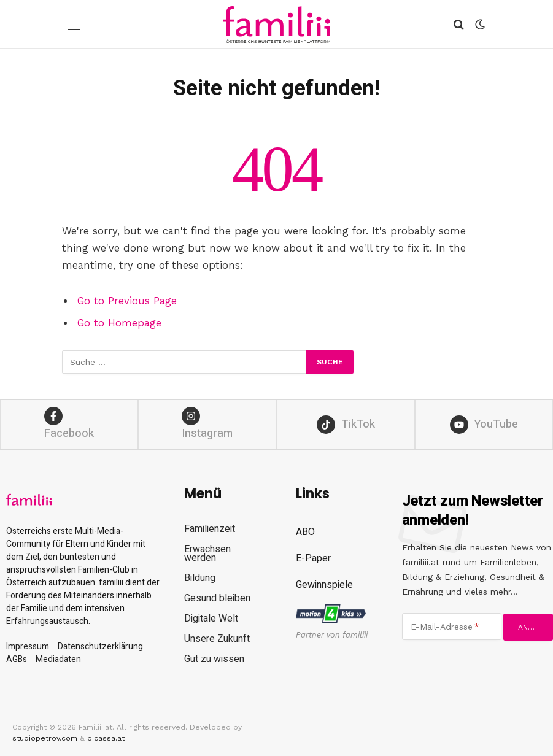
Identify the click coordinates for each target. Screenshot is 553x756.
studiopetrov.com (45, 738)
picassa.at (106, 738)
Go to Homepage (119, 323)
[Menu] (76, 25)
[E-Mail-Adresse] (452, 627)
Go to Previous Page (127, 301)
